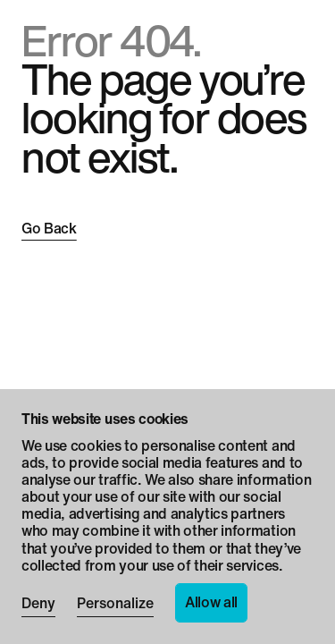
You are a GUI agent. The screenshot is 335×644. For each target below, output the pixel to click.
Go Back (49, 229)
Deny (38, 604)
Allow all (211, 602)
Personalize (115, 604)
